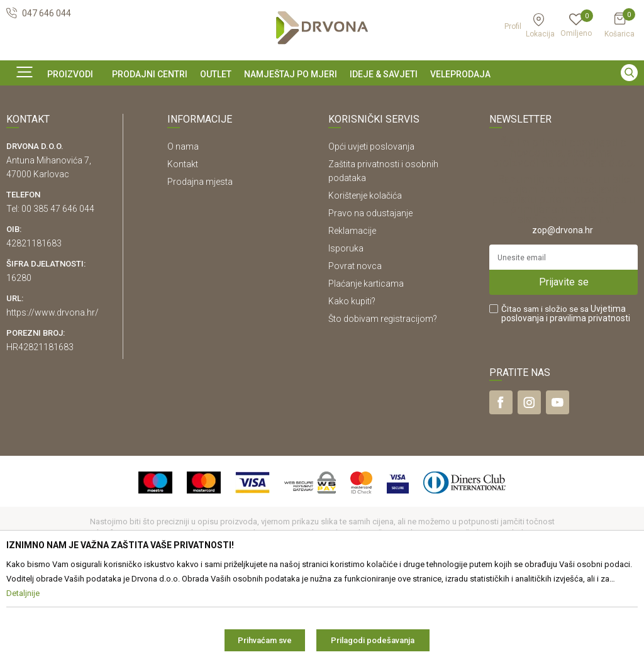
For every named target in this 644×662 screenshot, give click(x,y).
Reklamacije (352, 316)
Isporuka (346, 334)
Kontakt (183, 250)
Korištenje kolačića (365, 281)
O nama (183, 232)
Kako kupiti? (352, 387)
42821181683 (34, 329)
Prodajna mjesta (200, 267)
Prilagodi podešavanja (373, 640)
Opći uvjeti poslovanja (371, 232)
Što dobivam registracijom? (383, 404)
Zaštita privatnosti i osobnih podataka (383, 257)
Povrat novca (355, 351)
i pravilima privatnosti (588, 404)
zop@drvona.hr (563, 316)
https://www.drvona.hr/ (53, 398)
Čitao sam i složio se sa (566, 399)
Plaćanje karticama (366, 369)
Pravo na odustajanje (370, 299)
